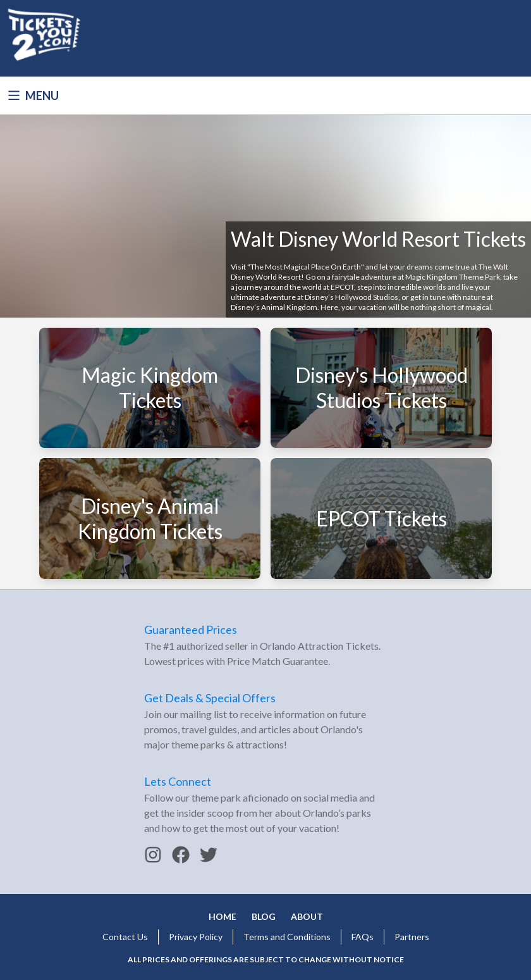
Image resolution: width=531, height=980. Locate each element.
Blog (264, 916)
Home (223, 916)
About (307, 916)
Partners (412, 937)
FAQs (363, 937)
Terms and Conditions (287, 937)
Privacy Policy (196, 937)
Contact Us (125, 937)
